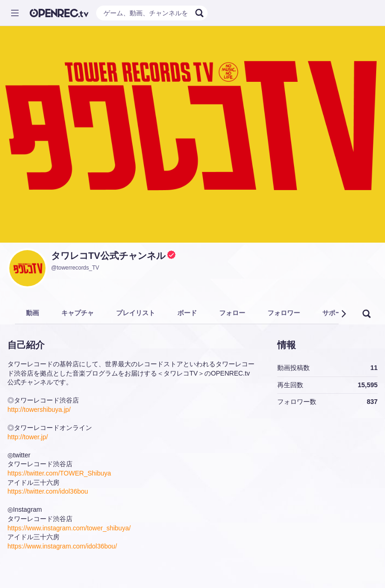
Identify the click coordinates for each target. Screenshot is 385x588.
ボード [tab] (187, 313)
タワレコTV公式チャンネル (108, 256)
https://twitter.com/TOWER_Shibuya (59, 473)
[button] (343, 314)
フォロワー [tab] (284, 313)
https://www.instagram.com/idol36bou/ (62, 546)
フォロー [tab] (232, 313)
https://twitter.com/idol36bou (48, 491)
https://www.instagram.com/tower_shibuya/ (69, 528)
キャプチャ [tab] (78, 313)
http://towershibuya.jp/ (39, 410)
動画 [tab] (33, 313)
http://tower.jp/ (28, 437)
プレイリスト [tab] (136, 313)
